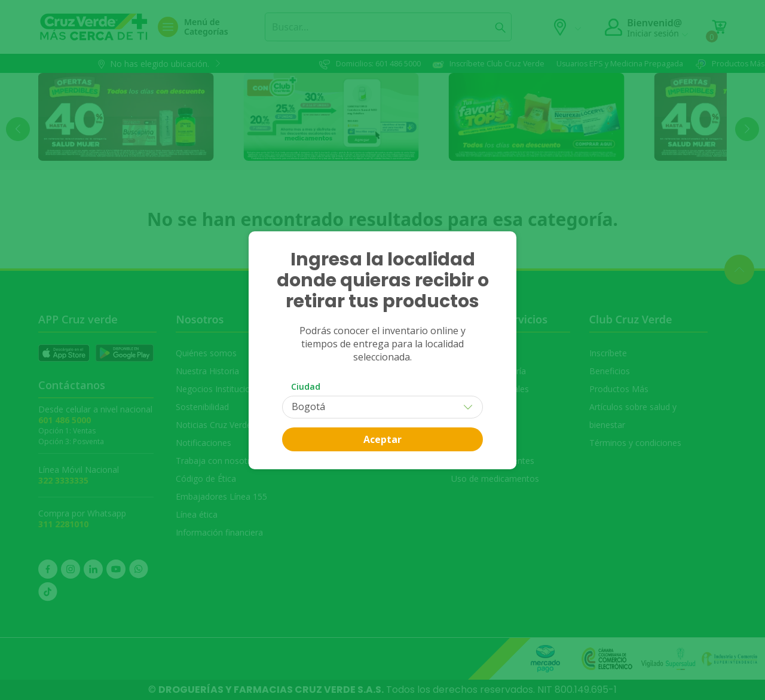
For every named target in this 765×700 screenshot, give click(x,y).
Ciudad (306, 386)
